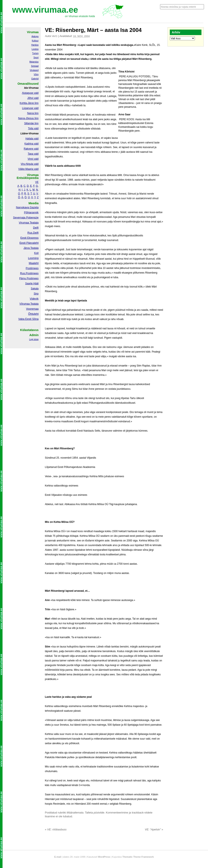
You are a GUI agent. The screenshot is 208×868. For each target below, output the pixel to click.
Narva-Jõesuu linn (28, 118)
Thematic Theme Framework (138, 857)
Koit (36, 253)
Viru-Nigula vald (30, 164)
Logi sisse (34, 339)
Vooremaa (32, 309)
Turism (35, 53)
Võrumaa (25, 304)
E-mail (58, 857)
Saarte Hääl (32, 283)
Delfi (36, 228)
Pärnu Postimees (29, 278)
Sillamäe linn (31, 123)
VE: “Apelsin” (154, 829)
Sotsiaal (35, 66)
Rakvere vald (31, 149)
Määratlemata (75, 813)
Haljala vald (32, 139)
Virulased (34, 70)
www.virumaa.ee (45, 10)
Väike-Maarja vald (28, 169)
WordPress (104, 857)
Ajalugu (35, 36)
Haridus (35, 45)
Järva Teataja (31, 248)
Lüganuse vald (30, 108)
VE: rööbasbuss (56, 829)
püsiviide (99, 813)
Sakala (35, 289)
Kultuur (35, 41)
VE (37, 182)
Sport (36, 58)
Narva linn (33, 113)
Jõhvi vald (33, 98)
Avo (55, 36)
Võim (36, 74)
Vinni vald (33, 159)
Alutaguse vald (30, 93)
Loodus (35, 49)
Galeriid (35, 79)
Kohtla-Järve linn (29, 103)
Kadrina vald (32, 144)
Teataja (34, 304)
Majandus (34, 62)
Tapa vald (33, 154)
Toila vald (33, 128)
